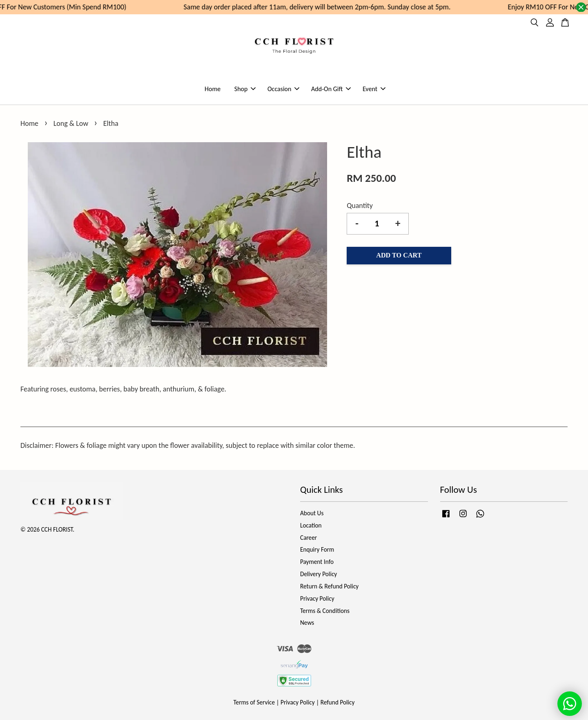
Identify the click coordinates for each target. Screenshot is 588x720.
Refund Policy (338, 702)
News (307, 623)
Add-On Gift (331, 89)
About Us (312, 513)
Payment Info (317, 562)
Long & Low (71, 123)
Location (311, 525)
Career (308, 538)
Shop (245, 89)
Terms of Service (254, 702)
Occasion (283, 89)
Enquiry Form (317, 549)
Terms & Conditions (325, 611)
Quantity (360, 206)
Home (213, 89)
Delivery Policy (318, 574)
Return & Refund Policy (329, 586)
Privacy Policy (317, 598)
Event (374, 89)
